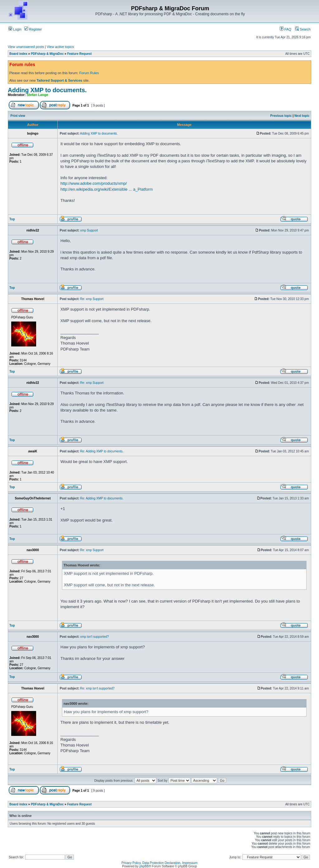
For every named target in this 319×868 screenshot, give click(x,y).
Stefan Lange (38, 95)
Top (12, 219)
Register (33, 29)
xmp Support (89, 230)
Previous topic (281, 116)
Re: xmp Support (92, 299)
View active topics (60, 47)
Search (303, 29)
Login (15, 29)
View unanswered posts (26, 47)
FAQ (286, 29)
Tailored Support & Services (59, 80)
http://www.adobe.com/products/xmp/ (94, 183)
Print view (18, 116)
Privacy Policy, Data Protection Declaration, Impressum (159, 863)
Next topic (302, 116)
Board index (18, 54)
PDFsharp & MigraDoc (47, 54)
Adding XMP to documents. (47, 90)
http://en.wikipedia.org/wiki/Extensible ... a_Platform (107, 189)
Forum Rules (89, 73)
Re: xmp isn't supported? (97, 688)
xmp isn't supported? (94, 637)
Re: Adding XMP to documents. (102, 451)
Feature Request (79, 54)
